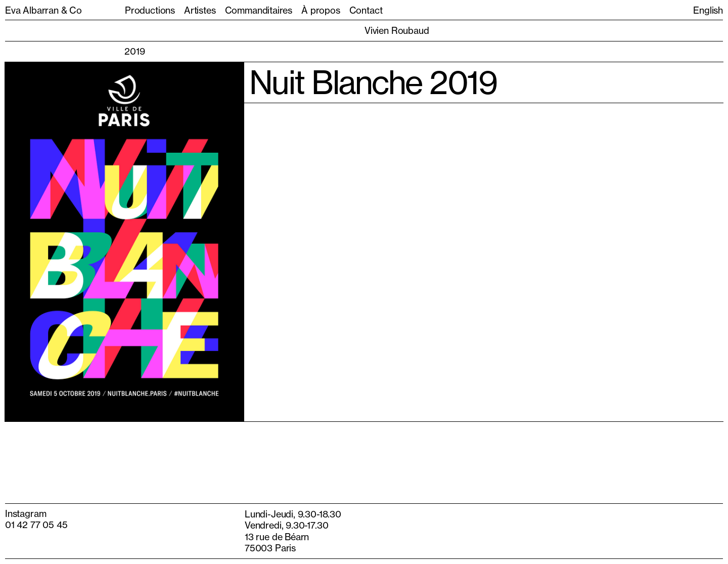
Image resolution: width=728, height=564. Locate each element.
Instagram (26, 513)
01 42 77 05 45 (36, 525)
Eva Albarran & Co (43, 10)
